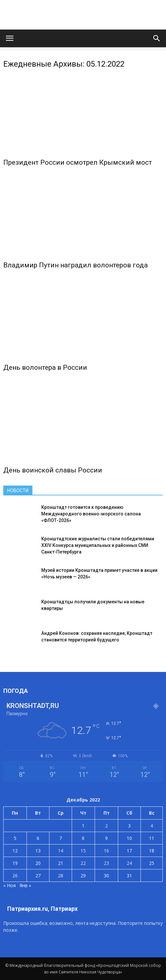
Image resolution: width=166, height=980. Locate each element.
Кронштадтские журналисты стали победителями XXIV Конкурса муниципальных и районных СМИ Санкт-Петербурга (98, 545)
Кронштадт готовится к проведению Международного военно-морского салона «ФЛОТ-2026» (91, 514)
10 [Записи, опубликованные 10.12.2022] (129, 838)
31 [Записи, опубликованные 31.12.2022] (129, 876)
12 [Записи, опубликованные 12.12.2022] (15, 851)
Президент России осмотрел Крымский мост (78, 162)
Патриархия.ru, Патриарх (42, 909)
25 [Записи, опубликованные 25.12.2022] (152, 863)
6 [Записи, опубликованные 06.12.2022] (38, 838)
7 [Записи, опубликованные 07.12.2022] (61, 838)
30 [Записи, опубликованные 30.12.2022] (106, 876)
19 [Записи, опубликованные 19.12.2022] (15, 863)
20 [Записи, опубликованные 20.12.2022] (38, 863)
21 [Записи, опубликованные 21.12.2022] (61, 863)
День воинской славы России (53, 470)
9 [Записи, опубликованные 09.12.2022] (106, 838)
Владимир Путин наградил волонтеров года (75, 265)
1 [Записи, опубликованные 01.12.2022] (83, 826)
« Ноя (9, 885)
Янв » (25, 885)
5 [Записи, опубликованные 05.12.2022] (15, 838)
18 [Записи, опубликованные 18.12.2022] (152, 851)
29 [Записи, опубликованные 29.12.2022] (83, 876)
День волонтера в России (45, 367)
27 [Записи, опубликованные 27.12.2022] (38, 876)
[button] (157, 38)
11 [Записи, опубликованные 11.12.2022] (152, 838)
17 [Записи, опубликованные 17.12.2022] (129, 851)
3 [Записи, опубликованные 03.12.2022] (129, 826)
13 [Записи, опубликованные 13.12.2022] (38, 851)
